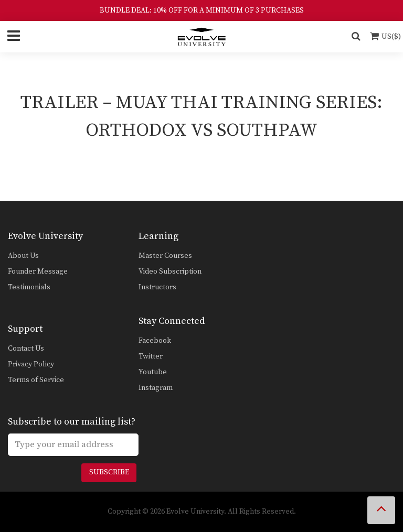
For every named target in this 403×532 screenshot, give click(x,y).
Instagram (156, 388)
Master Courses (165, 256)
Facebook (155, 341)
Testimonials (29, 287)
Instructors (157, 287)
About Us (23, 256)
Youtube (153, 372)
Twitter (151, 356)
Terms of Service (36, 380)
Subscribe (109, 472)
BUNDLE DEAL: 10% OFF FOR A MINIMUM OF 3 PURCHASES (202, 10)
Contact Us (26, 349)
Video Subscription (170, 272)
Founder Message (38, 272)
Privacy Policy (31, 364)
